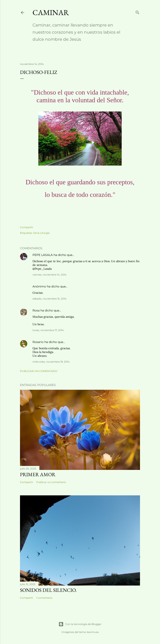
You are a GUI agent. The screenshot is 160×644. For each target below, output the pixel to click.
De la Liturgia (41, 233)
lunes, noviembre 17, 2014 (48, 330)
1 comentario (44, 598)
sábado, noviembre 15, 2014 (49, 299)
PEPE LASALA (43, 255)
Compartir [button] (27, 227)
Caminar (51, 12)
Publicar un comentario (39, 371)
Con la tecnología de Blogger (80, 624)
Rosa (36, 310)
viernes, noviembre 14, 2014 (49, 275)
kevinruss (93, 632)
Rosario (38, 342)
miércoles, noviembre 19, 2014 (51, 362)
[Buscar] (137, 12)
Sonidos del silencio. (48, 590)
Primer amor (38, 474)
